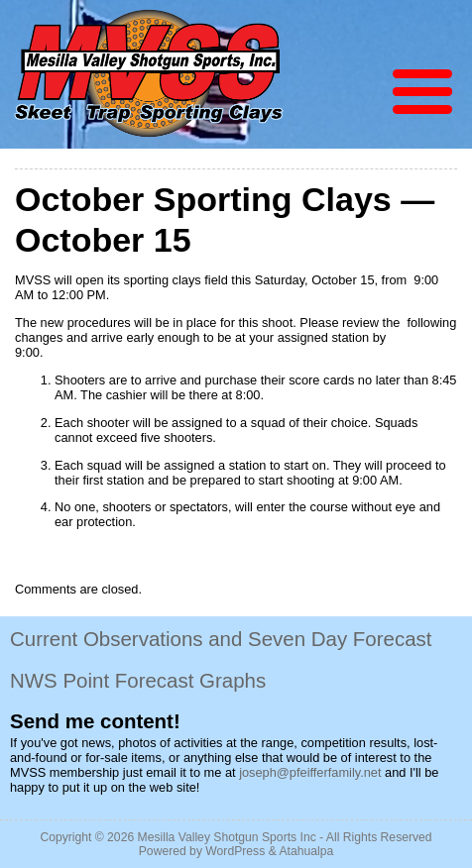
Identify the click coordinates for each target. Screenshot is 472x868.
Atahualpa (306, 851)
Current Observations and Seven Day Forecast (221, 639)
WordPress (235, 851)
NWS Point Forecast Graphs (138, 680)
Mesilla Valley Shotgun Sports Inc (227, 837)
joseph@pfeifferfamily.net (310, 772)
